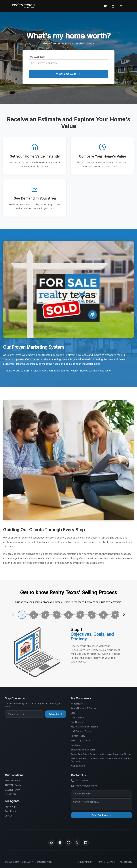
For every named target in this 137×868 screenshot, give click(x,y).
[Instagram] (68, 843)
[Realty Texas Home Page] (24, 6)
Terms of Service (106, 862)
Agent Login (11, 811)
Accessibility (77, 704)
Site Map (75, 745)
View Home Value (68, 74)
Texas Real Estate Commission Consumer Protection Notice (101, 754)
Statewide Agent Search (83, 750)
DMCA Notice (78, 717)
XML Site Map (78, 766)
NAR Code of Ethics (81, 731)
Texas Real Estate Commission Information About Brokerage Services (101, 760)
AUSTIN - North (13, 781)
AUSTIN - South (13, 785)
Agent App (10, 806)
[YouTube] (51, 843)
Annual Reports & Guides (83, 708)
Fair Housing (77, 722)
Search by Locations (81, 740)
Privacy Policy (78, 736)
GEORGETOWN (13, 790)
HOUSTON (10, 794)
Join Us (9, 816)
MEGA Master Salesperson (84, 727)
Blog (73, 713)
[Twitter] (77, 843)
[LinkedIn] (86, 843)
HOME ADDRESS (37, 57)
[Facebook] (60, 843)
